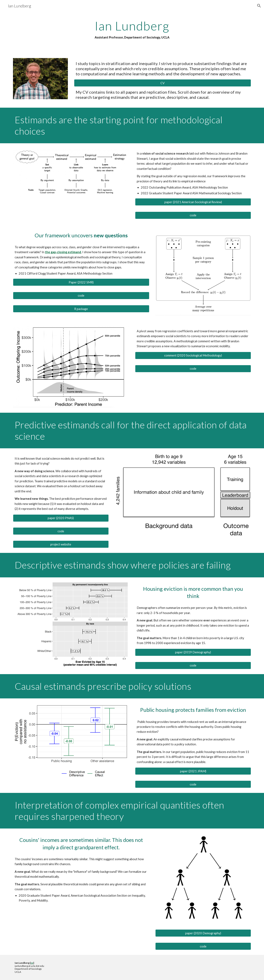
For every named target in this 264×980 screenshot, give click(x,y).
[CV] (163, 83)
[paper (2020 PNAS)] (61, 518)
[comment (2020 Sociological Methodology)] (193, 355)
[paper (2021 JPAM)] (193, 771)
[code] (193, 215)
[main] (132, 29)
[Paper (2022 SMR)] (81, 282)
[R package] (81, 309)
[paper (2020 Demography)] (203, 933)
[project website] (61, 544)
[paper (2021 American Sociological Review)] (193, 202)
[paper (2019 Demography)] (193, 652)
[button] (259, 6)
